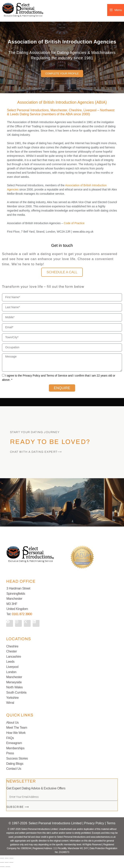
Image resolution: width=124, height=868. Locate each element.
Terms (111, 823)
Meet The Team (17, 728)
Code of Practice (74, 223)
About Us (12, 723)
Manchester (14, 677)
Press (10, 753)
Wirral (10, 703)
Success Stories (17, 758)
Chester (12, 651)
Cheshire (12, 646)
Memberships (15, 748)
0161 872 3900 (22, 614)
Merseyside (14, 682)
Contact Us (14, 769)
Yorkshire (12, 698)
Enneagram (14, 743)
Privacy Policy (95, 823)
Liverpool (12, 667)
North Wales (14, 687)
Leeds (10, 662)
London (11, 672)
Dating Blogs (15, 764)
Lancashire (14, 657)
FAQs (10, 738)
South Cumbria (16, 692)
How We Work (16, 733)
